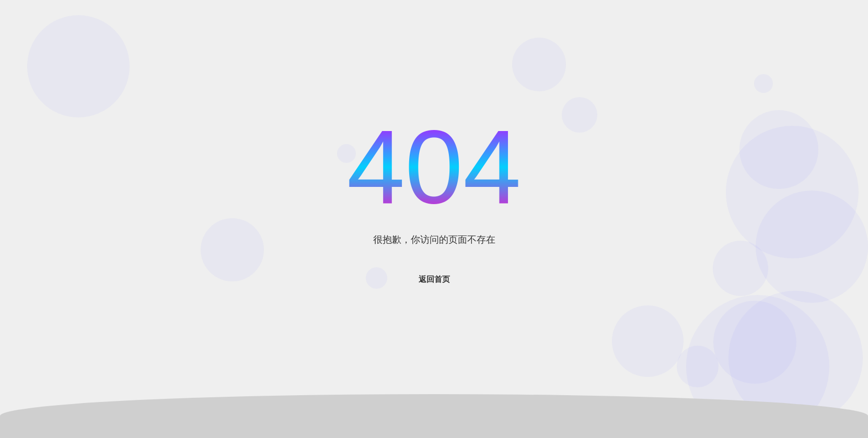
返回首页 (434, 279)
